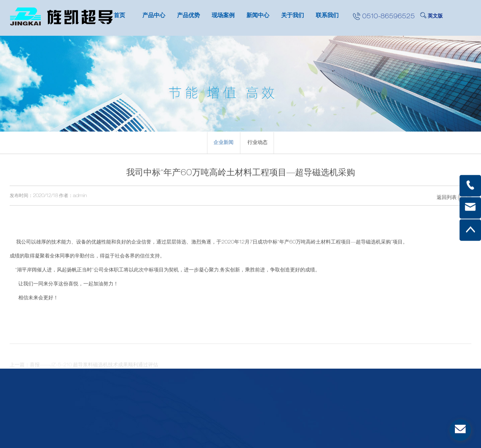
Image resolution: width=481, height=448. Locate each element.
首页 (119, 16)
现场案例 (223, 16)
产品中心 (154, 16)
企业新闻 (224, 144)
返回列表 (454, 202)
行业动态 (257, 144)
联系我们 (327, 16)
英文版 (435, 16)
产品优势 (188, 16)
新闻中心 (258, 16)
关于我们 (293, 16)
